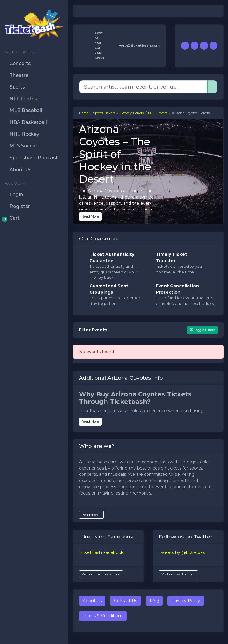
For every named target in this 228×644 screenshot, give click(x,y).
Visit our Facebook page (101, 574)
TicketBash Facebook (101, 552)
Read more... (91, 515)
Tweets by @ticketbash (183, 552)
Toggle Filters (202, 330)
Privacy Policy (186, 601)
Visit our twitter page (178, 574)
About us (92, 601)
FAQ (154, 601)
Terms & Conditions (103, 616)
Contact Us (126, 601)
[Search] (143, 87)
